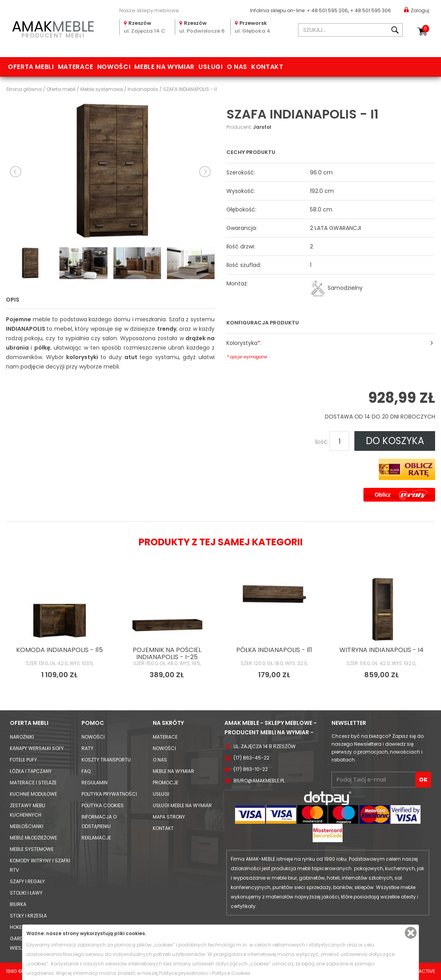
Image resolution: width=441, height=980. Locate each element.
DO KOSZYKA (395, 441)
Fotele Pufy (23, 760)
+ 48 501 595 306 (371, 10)
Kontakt (267, 67)
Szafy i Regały (27, 881)
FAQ (86, 771)
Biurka (18, 904)
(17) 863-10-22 (251, 769)
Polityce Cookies (231, 973)
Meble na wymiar (164, 67)
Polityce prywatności (184, 973)
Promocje (166, 783)
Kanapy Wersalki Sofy (37, 748)
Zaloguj (417, 10)
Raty (87, 748)
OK (423, 780)
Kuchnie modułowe (33, 794)
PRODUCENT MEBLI (53, 28)
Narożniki (22, 737)
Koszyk (426, 29)
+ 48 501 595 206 (327, 10)
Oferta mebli (31, 67)
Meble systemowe (32, 849)
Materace (76, 67)
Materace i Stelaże (33, 783)
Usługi (211, 67)
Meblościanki (27, 826)
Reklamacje (96, 838)
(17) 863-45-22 (251, 758)
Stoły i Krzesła (28, 916)
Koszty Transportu (106, 760)
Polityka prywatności (109, 794)
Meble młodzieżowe (33, 838)
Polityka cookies (103, 805)
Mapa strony (169, 817)
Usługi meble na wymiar (182, 805)
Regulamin (94, 783)
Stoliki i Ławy (26, 893)
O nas (237, 67)
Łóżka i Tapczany (31, 771)
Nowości (114, 67)
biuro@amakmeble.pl (259, 781)
